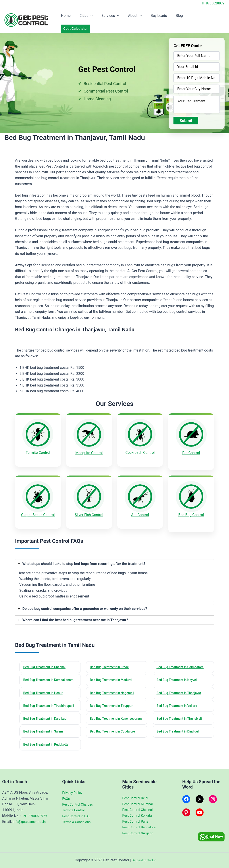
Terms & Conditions (78, 822)
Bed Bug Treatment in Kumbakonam (40, 671)
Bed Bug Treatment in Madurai (113, 669)
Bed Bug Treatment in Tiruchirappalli (40, 703)
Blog (181, 17)
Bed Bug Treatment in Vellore (178, 700)
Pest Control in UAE (77, 816)
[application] (100, 17)
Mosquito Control (89, 447)
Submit (186, 115)
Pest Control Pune (137, 821)
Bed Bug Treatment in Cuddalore (114, 738)
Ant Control (140, 506)
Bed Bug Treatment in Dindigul (179, 738)
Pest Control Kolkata (138, 815)
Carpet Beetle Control (38, 506)
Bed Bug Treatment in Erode (111, 655)
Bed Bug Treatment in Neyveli (179, 669)
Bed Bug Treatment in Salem (45, 738)
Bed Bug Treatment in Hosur (45, 687)
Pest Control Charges (79, 804)
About (141, 17)
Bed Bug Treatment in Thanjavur (181, 687)
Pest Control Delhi (136, 798)
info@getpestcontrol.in (31, 828)
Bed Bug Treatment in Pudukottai (48, 751)
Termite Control (38, 447)
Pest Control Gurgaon (139, 833)
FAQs (66, 799)
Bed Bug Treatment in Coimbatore (182, 655)
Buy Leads (163, 17)
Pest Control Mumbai (139, 804)
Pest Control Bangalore (140, 827)
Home (77, 17)
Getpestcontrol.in (144, 860)
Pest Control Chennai (139, 810)
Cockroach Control (140, 447)
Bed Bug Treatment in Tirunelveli (181, 719)
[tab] (114, 568)
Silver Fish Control (89, 506)
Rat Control (191, 447)
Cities (95, 17)
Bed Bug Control (191, 506)
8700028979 (213, 3)
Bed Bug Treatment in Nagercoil (114, 687)
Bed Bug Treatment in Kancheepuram (106, 722)
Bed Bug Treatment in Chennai (46, 655)
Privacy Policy (73, 793)
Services (118, 17)
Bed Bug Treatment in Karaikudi (47, 719)
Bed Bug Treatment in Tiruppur (113, 700)
